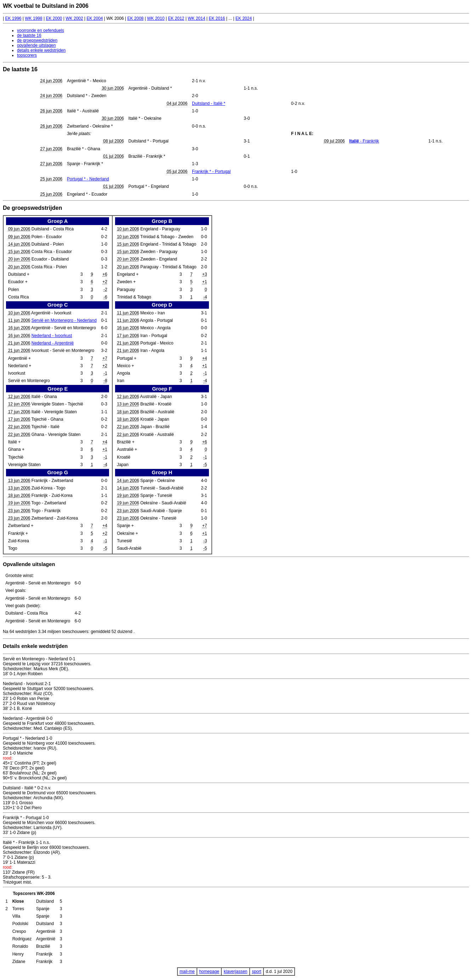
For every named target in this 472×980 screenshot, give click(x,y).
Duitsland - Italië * (209, 103)
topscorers (27, 55)
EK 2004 (95, 18)
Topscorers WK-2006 (34, 894)
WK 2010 (156, 18)
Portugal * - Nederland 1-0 (27, 738)
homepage (209, 971)
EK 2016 (217, 18)
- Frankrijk (364, 141)
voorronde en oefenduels (41, 30)
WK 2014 (196, 18)
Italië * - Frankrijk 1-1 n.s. (26, 842)
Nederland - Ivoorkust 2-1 (27, 684)
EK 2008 (135, 18)
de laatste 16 (29, 35)
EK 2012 (176, 18)
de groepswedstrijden (37, 40)
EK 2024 (244, 18)
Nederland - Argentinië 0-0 (28, 718)
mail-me (187, 971)
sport (257, 971)
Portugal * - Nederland (88, 179)
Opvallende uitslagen (29, 564)
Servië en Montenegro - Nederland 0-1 (39, 659)
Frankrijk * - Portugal (211, 172)
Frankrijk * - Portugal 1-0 (26, 818)
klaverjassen (236, 971)
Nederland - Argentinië (53, 343)
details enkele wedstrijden (41, 50)
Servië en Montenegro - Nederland (64, 320)
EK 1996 (13, 18)
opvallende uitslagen (36, 45)
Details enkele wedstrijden (35, 646)
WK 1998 (33, 18)
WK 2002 (74, 18)
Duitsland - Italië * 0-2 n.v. (27, 788)
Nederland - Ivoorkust (52, 336)
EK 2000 (54, 18)
